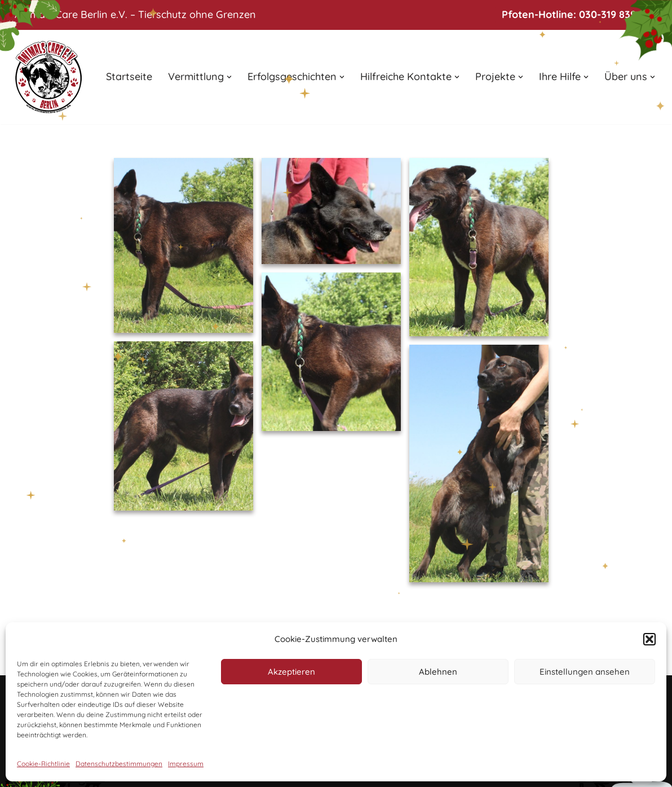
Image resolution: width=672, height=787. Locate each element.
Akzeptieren (291, 672)
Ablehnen (438, 672)
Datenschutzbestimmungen (119, 764)
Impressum (186, 764)
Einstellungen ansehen (585, 672)
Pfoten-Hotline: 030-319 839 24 (576, 14)
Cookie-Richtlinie (43, 764)
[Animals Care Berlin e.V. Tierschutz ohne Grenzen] (48, 77)
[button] (649, 639)
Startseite (129, 76)
